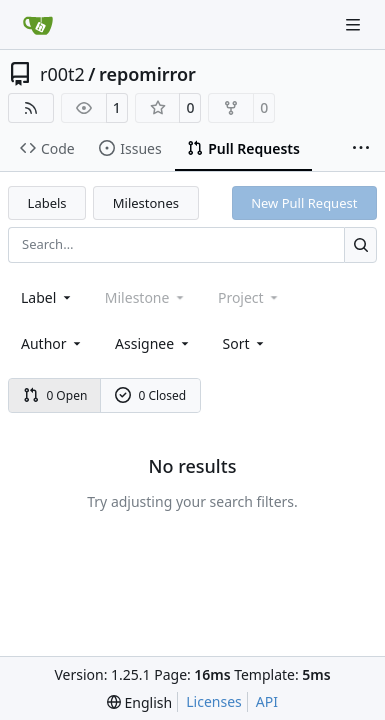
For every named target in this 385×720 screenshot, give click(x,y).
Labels (47, 203)
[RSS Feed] (31, 108)
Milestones (146, 203)
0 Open (55, 395)
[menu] (245, 343)
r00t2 (62, 74)
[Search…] (360, 244)
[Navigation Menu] (355, 24)
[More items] (361, 149)
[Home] (38, 25)
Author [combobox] (52, 343)
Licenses (214, 701)
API (267, 701)
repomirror (147, 74)
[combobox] (47, 297)
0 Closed (151, 395)
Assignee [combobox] (153, 343)
